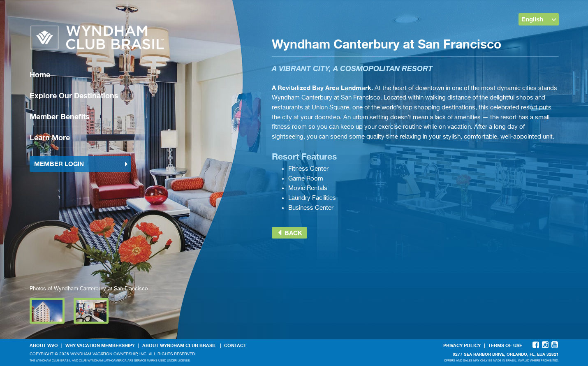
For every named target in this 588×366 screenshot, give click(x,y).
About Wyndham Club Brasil (179, 345)
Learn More (50, 137)
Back (289, 233)
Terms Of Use (505, 345)
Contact (235, 345)
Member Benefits (60, 116)
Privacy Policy (462, 345)
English (539, 19)
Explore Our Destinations (74, 95)
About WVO (44, 345)
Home (40, 74)
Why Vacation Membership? (100, 345)
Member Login (81, 164)
